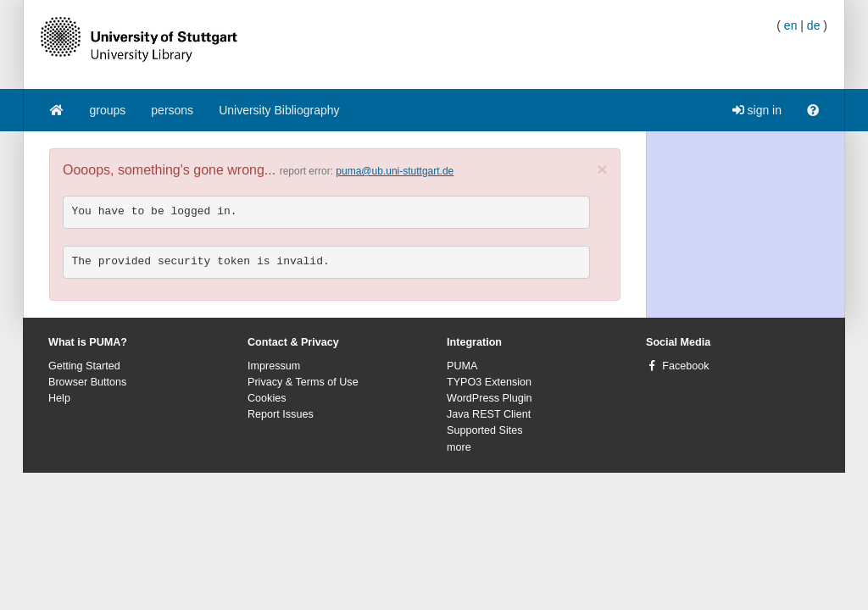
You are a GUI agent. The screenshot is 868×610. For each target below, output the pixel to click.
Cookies (267, 398)
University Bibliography (279, 110)
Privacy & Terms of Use (303, 382)
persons (172, 110)
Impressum (274, 366)
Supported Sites (485, 430)
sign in (757, 110)
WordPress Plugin (490, 398)
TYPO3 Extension (489, 382)
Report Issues (281, 414)
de (814, 25)
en (791, 25)
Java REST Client (489, 414)
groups (108, 110)
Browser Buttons (87, 382)
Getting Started (84, 366)
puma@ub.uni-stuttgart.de (395, 171)
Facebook (685, 366)
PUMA (462, 366)
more (459, 447)
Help (59, 398)
